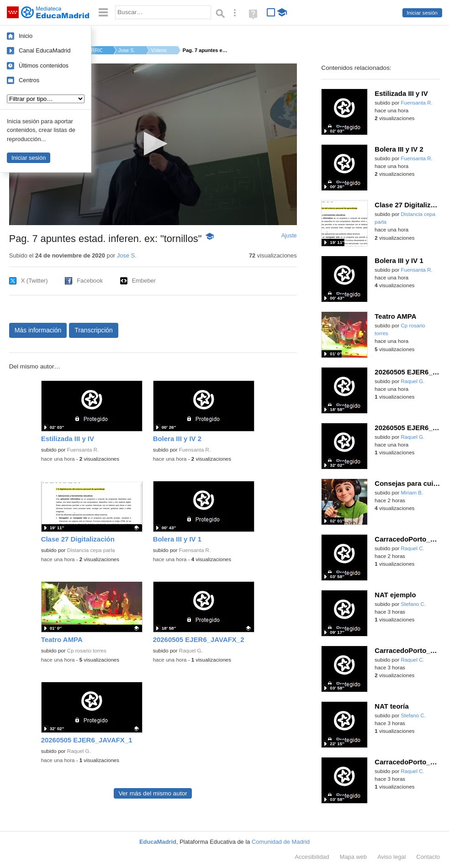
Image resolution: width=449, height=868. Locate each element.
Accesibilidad (312, 857)
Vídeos (159, 50)
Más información (38, 330)
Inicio (26, 36)
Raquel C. (412, 548)
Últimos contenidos (44, 66)
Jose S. (127, 50)
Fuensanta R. (83, 450)
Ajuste (289, 236)
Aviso (391, 857)
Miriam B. (412, 493)
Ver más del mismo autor (153, 793)
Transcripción (94, 330)
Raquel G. (191, 651)
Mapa (354, 857)
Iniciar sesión (422, 13)
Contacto (428, 857)
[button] (153, 144)
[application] (153, 144)
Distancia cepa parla (91, 550)
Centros (29, 80)
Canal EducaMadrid (45, 50)
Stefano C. (413, 604)
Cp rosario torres (87, 651)
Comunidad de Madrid (281, 842)
